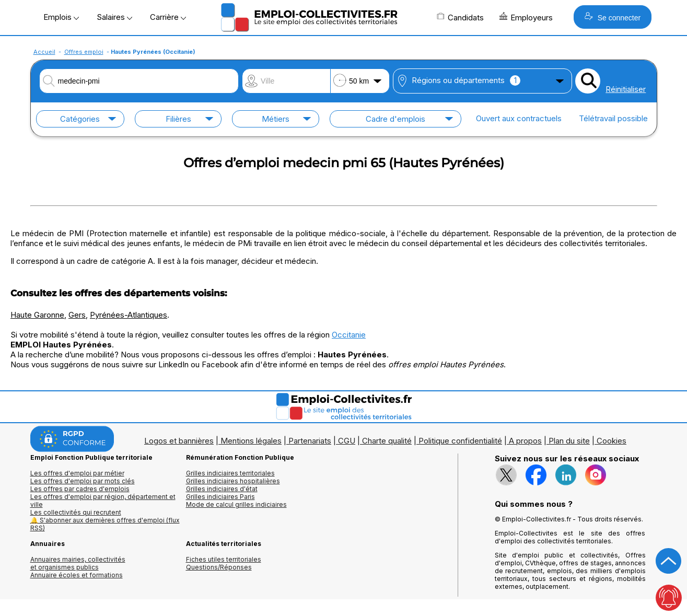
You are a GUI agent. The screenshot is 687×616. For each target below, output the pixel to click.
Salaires (114, 17)
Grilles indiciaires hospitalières (233, 481)
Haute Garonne (37, 315)
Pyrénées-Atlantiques (129, 315)
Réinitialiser (626, 89)
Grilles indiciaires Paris (220, 497)
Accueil (44, 52)
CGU (347, 441)
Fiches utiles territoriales (224, 559)
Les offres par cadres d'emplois (80, 489)
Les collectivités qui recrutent (76, 512)
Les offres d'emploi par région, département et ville (103, 501)
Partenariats (310, 441)
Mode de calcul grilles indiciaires (236, 504)
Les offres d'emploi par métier (77, 473)
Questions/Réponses (219, 567)
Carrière (168, 17)
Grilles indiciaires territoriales (230, 473)
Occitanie (349, 335)
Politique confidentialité (460, 441)
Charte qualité (387, 441)
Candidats (460, 17)
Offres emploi (84, 52)
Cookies (612, 441)
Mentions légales (251, 441)
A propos (525, 441)
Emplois (61, 17)
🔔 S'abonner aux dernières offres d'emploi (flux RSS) (105, 524)
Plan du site (569, 441)
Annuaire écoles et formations (77, 575)
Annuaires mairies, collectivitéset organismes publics (78, 563)
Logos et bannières (179, 441)
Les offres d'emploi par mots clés (83, 481)
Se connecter (613, 17)
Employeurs (526, 17)
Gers (77, 315)
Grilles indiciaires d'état (222, 489)
